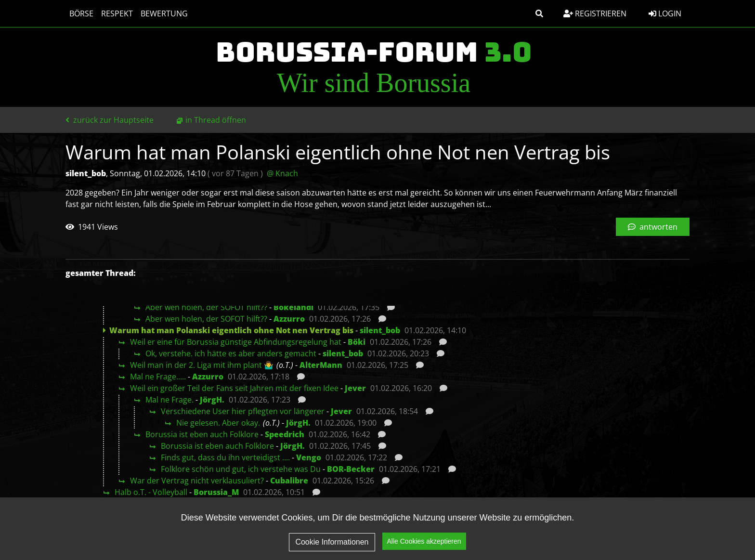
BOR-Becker (351, 469)
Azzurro (289, 319)
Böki (357, 342)
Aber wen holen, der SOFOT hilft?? (206, 307)
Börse (81, 13)
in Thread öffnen (216, 120)
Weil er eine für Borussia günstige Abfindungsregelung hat (236, 342)
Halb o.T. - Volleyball (151, 492)
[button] (539, 13)
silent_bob (380, 330)
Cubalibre (289, 481)
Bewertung (164, 13)
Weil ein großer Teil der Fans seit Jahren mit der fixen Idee (234, 388)
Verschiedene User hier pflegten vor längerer (243, 411)
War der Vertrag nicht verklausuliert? (197, 481)
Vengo (309, 457)
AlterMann (321, 365)
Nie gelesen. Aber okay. (218, 423)
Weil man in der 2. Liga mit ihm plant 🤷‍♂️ (202, 365)
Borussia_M (216, 492)
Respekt (117, 13)
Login (665, 13)
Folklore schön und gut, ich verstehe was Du (241, 469)
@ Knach (282, 173)
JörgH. (212, 400)
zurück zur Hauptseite (110, 120)
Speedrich (285, 434)
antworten (653, 227)
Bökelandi (293, 307)
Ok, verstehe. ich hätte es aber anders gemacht (231, 353)
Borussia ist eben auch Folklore (202, 434)
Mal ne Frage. (169, 400)
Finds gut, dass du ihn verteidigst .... (225, 457)
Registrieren (595, 13)
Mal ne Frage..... (158, 377)
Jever (355, 388)
